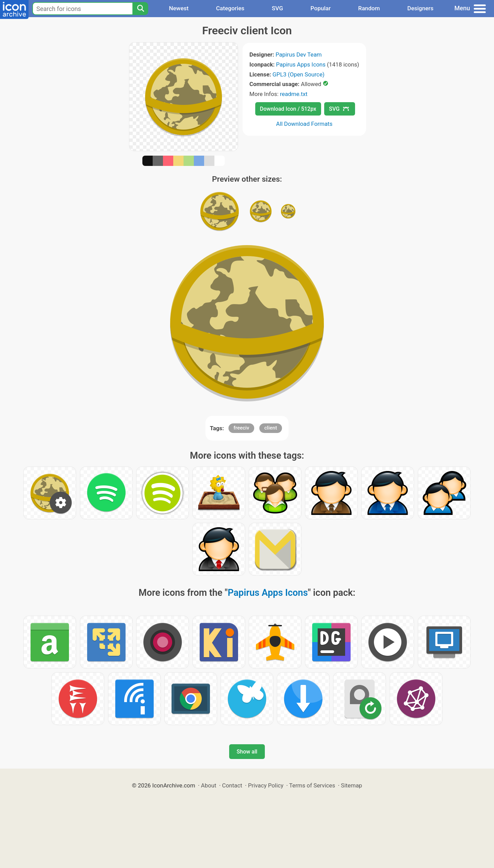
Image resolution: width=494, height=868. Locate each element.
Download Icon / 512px (288, 109)
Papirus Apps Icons (301, 64)
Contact (232, 785)
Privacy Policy (266, 785)
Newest (179, 8)
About (209, 785)
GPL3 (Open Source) (298, 74)
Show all (247, 752)
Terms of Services (312, 785)
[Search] (140, 9)
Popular (321, 8)
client (271, 428)
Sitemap (352, 785)
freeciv (242, 428)
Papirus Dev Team (299, 55)
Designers (420, 8)
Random (369, 8)
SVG (277, 8)
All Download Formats (304, 124)
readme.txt (294, 94)
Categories (230, 8)
